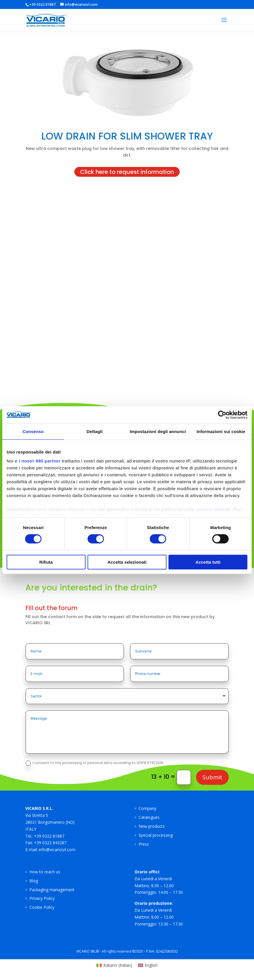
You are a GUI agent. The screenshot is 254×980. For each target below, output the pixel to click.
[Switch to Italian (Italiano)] (114, 965)
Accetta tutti (208, 562)
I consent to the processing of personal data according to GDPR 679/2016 (94, 763)
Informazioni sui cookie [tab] (221, 431)
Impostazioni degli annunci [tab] (158, 431)
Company (147, 808)
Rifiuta (46, 562)
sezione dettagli (213, 509)
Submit (212, 777)
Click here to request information (127, 172)
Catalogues (149, 817)
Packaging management (52, 890)
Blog (34, 881)
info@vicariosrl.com (57, 850)
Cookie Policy (42, 907)
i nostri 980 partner (40, 461)
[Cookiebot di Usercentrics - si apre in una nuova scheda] (222, 415)
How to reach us (45, 872)
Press (144, 844)
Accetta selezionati (127, 562)
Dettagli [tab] (95, 431)
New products (152, 826)
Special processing (156, 835)
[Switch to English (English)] (148, 965)
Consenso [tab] (33, 431)
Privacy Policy (42, 898)
